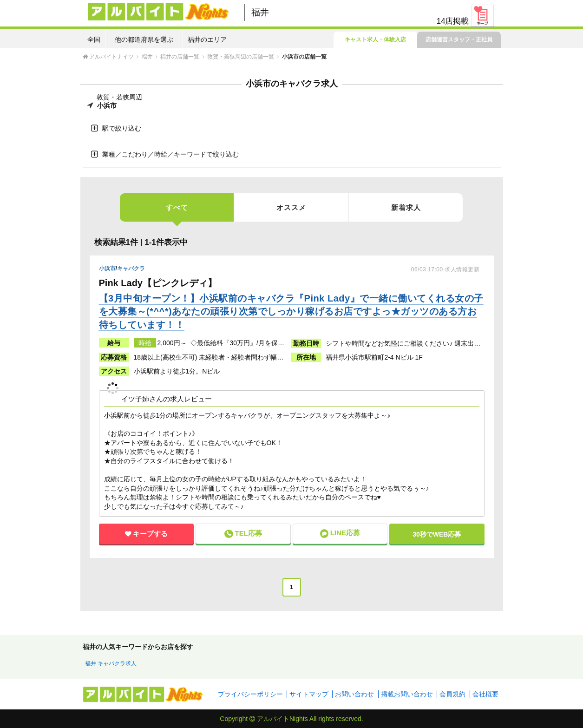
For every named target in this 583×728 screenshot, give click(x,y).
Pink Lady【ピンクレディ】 (159, 283)
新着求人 (406, 207)
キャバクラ (131, 269)
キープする (150, 534)
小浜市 (107, 269)
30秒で (437, 534)
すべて (177, 213)
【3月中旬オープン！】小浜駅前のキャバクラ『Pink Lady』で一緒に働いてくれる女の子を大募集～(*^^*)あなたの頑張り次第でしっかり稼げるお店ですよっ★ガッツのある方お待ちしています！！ (291, 312)
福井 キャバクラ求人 (111, 663)
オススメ (291, 207)
